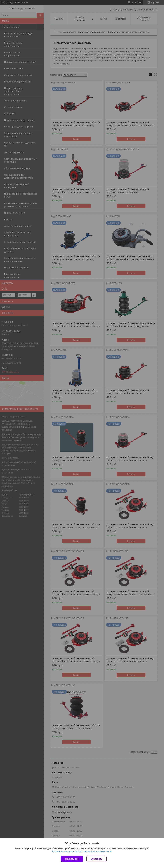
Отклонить (96, 859)
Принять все (72, 859)
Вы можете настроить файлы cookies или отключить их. (81, 852)
